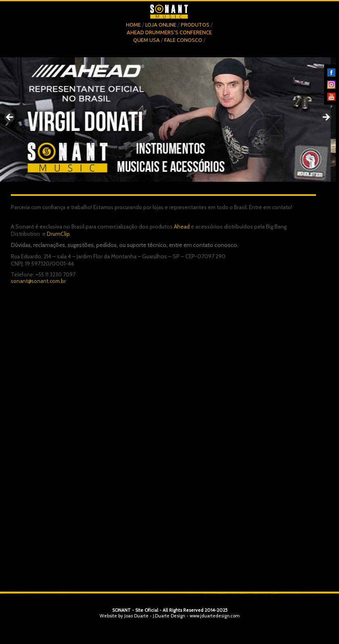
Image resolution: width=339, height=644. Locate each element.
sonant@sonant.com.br (38, 281)
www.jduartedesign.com (215, 616)
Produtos (195, 25)
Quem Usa (146, 40)
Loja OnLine (161, 25)
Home (133, 25)
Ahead (182, 226)
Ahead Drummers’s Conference (169, 32)
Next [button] (326, 118)
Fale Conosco (183, 40)
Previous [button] (10, 118)
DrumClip (58, 234)
